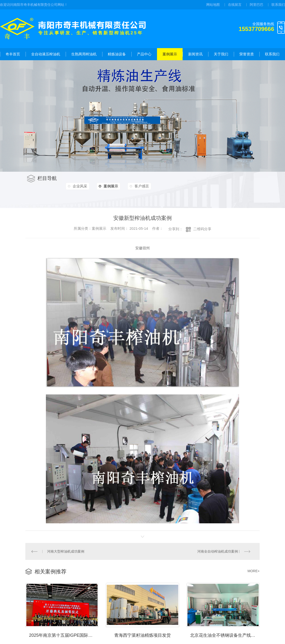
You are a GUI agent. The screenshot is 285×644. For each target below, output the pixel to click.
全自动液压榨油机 (46, 54)
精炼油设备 (117, 54)
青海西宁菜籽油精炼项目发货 (142, 634)
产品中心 (144, 54)
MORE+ (254, 570)
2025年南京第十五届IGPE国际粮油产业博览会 (64, 634)
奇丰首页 (13, 54)
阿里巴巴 (256, 5)
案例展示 (170, 54)
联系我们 (278, 5)
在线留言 (235, 5)
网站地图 (213, 5)
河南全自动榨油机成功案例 (218, 551)
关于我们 (221, 54)
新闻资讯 (195, 54)
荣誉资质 (247, 54)
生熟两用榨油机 (84, 54)
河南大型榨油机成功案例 (65, 551)
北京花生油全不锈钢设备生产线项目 (225, 634)
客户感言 (146, 186)
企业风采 (81, 186)
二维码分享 (202, 229)
